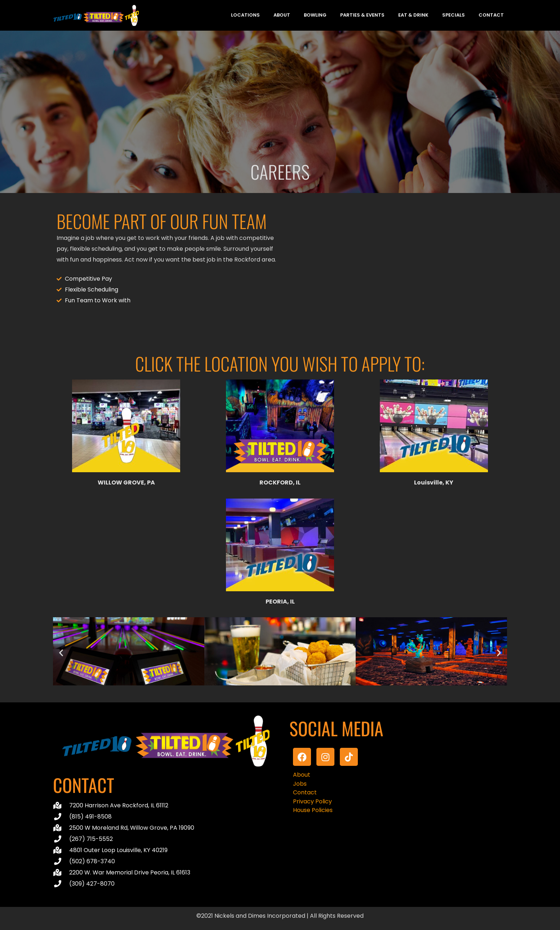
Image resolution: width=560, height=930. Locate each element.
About (282, 15)
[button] (61, 653)
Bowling (315, 15)
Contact (491, 15)
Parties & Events (362, 15)
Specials (454, 15)
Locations (245, 15)
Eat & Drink (413, 15)
